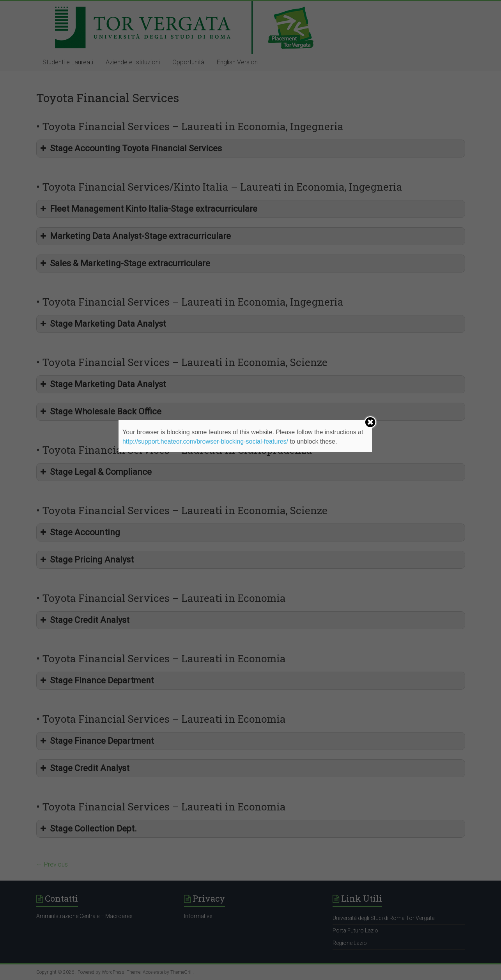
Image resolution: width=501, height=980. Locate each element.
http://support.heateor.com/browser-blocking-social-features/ (205, 441)
